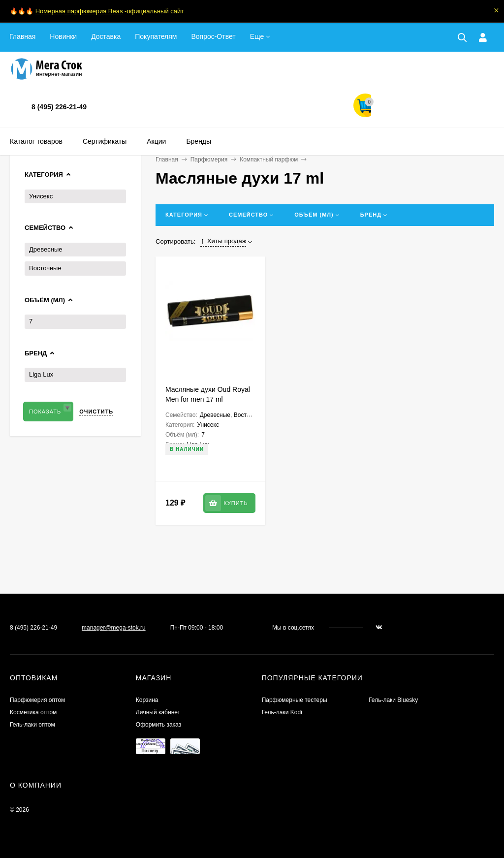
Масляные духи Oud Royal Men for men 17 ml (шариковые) (208, 399)
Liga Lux (41, 374)
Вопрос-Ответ (213, 36)
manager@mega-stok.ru (114, 628)
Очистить (96, 412)
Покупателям (156, 36)
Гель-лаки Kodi (282, 712)
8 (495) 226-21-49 (59, 107)
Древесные (46, 249)
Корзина (147, 700)
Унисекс (41, 196)
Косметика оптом (33, 712)
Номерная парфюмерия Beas (79, 11)
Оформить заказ (158, 725)
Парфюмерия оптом (37, 700)
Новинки (63, 36)
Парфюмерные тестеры (295, 700)
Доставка (106, 36)
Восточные (45, 268)
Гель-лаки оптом (32, 725)
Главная (22, 36)
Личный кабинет (158, 712)
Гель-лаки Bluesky (393, 700)
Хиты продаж (223, 241)
